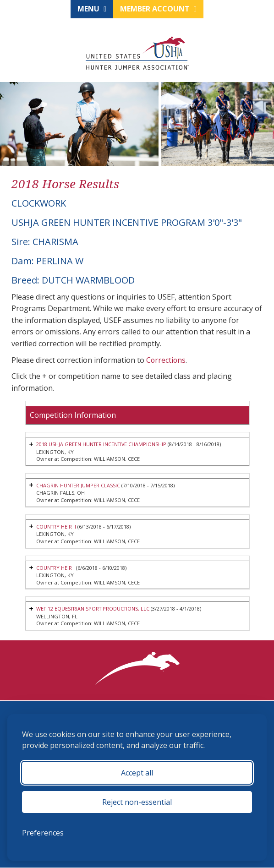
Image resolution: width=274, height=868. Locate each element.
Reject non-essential (137, 802)
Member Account (158, 9)
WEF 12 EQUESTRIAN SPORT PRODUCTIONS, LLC (94, 609)
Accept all (137, 773)
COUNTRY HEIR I (56, 568)
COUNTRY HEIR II (57, 527)
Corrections (166, 360)
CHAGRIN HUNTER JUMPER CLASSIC (79, 485)
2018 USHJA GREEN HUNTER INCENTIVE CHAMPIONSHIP (102, 444)
